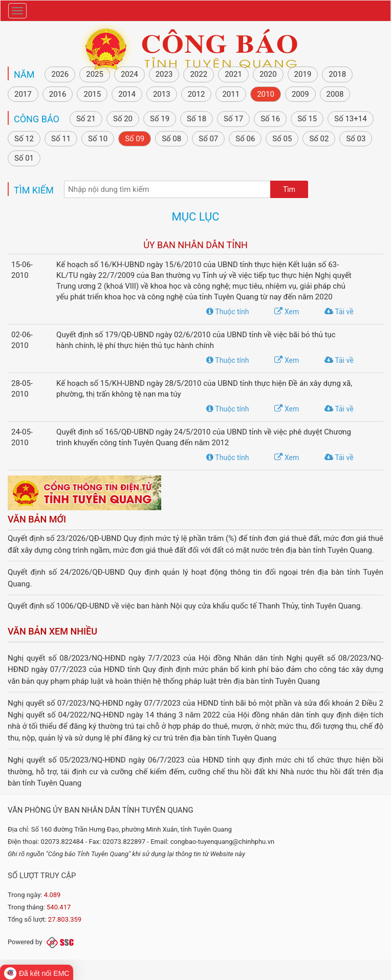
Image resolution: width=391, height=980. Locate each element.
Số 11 (61, 139)
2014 (127, 94)
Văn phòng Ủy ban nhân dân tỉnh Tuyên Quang (101, 810)
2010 (266, 94)
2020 (268, 74)
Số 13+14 (350, 119)
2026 (60, 74)
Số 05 (282, 139)
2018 (337, 74)
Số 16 (270, 119)
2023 (164, 74)
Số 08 (171, 139)
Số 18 (197, 119)
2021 (233, 74)
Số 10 (98, 139)
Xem (287, 312)
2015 (92, 94)
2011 (231, 94)
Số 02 (319, 139)
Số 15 (307, 119)
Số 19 (160, 119)
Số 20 (123, 119)
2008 (335, 94)
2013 (162, 94)
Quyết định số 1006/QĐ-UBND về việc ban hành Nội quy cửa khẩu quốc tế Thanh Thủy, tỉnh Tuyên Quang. (185, 606)
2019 (303, 74)
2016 (58, 94)
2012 (197, 94)
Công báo (37, 119)
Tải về (339, 312)
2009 (300, 94)
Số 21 (86, 119)
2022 (199, 74)
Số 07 (208, 139)
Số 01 (24, 158)
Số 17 (233, 119)
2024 (129, 74)
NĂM (24, 74)
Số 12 (24, 139)
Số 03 (356, 139)
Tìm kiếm (34, 190)
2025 (95, 74)
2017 (23, 94)
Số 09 (135, 139)
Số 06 (245, 139)
